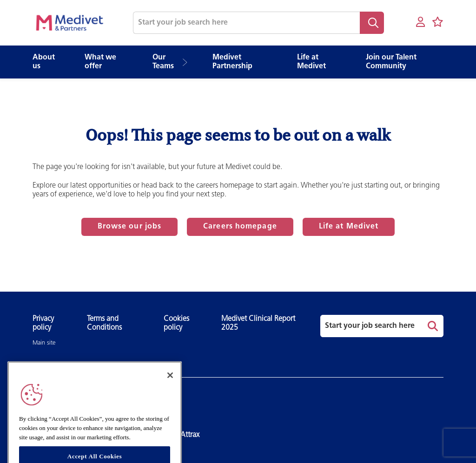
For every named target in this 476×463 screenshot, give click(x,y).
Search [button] (372, 23)
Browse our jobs (130, 227)
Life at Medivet (349, 227)
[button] (188, 62)
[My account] (420, 23)
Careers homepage (240, 227)
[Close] (170, 385)
